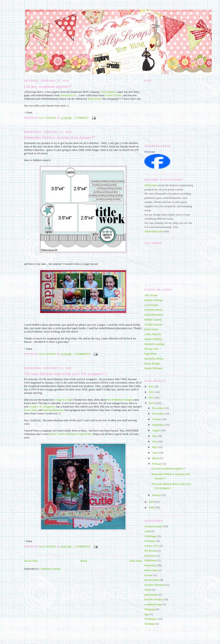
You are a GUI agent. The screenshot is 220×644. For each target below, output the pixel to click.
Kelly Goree (151, 329)
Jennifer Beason (153, 324)
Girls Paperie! (108, 92)
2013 (152, 386)
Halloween (150, 560)
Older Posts (136, 561)
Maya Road (94, 99)
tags (147, 614)
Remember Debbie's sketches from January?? (60, 138)
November (158, 414)
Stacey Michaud (153, 368)
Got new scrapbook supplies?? (48, 87)
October (157, 419)
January (157, 495)
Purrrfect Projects (154, 599)
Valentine (150, 624)
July (155, 436)
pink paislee (151, 595)
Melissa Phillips (153, 339)
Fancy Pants (31, 410)
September (158, 425)
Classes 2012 (152, 546)
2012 (152, 392)
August (157, 430)
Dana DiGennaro (154, 315)
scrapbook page (153, 604)
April (155, 453)
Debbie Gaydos (153, 320)
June (155, 441)
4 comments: (83, 354)
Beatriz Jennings (154, 300)
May (155, 447)
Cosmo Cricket (113, 95)
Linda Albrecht (153, 334)
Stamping (150, 609)
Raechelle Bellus (154, 359)
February (157, 464)
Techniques (151, 619)
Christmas (150, 541)
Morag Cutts (151, 349)
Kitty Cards (151, 570)
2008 (152, 507)
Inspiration (150, 565)
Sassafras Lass (69, 95)
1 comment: (82, 118)
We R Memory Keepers (121, 400)
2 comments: (83, 547)
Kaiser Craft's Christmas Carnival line (70, 434)
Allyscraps (150, 152)
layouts (148, 575)
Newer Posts (31, 561)
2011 (152, 398)
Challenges (151, 536)
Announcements (153, 526)
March (156, 458)
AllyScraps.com (153, 231)
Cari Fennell (151, 305)
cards (147, 531)
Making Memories (54, 410)
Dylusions (150, 556)
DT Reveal (150, 551)
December (158, 408)
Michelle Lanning (154, 344)
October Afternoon (155, 585)
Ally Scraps (151, 295)
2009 (152, 502)
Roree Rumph (152, 363)
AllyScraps (151, 185)
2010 (152, 403)
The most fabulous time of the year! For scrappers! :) (65, 374)
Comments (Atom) (50, 569)
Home (84, 561)
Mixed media (152, 580)
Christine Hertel (153, 310)
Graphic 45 (36, 407)
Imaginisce (50, 407)
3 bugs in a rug (63, 400)
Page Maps (150, 354)
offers (148, 590)
